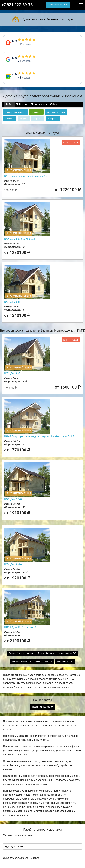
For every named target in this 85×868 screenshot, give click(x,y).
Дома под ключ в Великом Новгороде (43, 19)
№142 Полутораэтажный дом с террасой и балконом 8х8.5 (39, 436)
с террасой (53, 119)
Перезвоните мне (58, 5)
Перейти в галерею (43, 707)
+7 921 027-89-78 (17, 5)
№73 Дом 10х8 (13, 499)
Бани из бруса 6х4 (65, 661)
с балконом (36, 112)
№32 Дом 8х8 (12, 374)
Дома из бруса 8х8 (68, 653)
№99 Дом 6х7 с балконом (19, 239)
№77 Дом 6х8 (12, 302)
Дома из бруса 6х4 (46, 653)
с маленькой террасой (16, 112)
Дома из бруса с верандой (21, 653)
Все (54, 105)
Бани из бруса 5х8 (44, 661)
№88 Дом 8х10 (13, 564)
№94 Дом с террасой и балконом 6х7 (26, 176)
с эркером (10, 119)
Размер (22, 105)
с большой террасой (56, 112)
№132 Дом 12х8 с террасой (20, 627)
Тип (9, 105)
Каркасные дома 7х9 (21, 661)
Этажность (39, 105)
